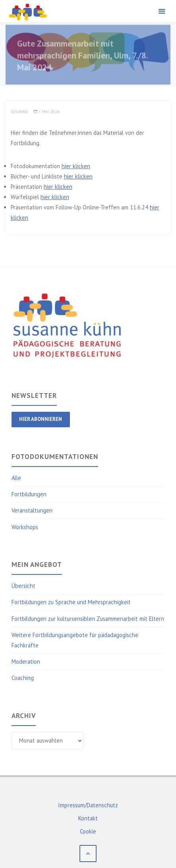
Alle (16, 478)
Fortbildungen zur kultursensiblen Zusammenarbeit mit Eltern (88, 619)
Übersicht (23, 586)
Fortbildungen (29, 494)
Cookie (88, 831)
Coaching (23, 678)
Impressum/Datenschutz (88, 805)
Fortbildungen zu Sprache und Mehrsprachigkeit (71, 602)
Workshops (25, 527)
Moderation (26, 662)
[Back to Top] (88, 854)
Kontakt (88, 818)
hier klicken (76, 166)
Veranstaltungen (32, 510)
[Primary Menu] (162, 11)
